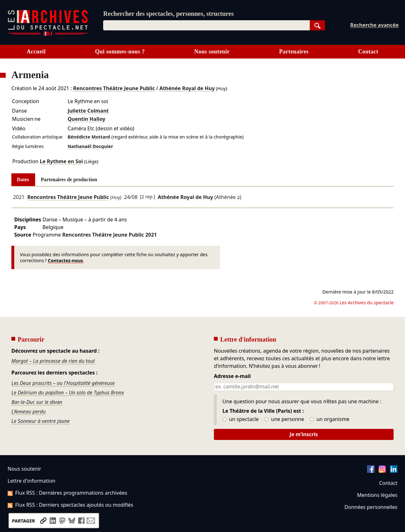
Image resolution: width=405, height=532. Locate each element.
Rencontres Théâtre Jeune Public (114, 88)
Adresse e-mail (232, 376)
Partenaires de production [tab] (69, 179)
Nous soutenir (212, 52)
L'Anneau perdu (29, 411)
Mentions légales (377, 495)
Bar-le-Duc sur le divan (37, 402)
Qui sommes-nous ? (120, 52)
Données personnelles (371, 507)
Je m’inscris (304, 434)
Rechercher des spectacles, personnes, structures (168, 14)
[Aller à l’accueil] (48, 34)
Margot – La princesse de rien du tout (53, 361)
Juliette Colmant (88, 111)
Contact (368, 52)
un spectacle (241, 419)
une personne (284, 419)
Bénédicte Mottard (89, 137)
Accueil (36, 52)
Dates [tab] (23, 179)
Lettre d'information (31, 481)
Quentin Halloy (87, 119)
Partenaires (294, 52)
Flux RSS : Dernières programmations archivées (67, 493)
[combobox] (206, 25)
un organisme (330, 419)
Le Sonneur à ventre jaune (40, 421)
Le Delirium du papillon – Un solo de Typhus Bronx (68, 393)
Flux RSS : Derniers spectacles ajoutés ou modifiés (70, 505)
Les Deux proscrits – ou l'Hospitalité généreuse (63, 383)
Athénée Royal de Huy (187, 88)
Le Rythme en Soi (61, 161)
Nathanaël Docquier (90, 146)
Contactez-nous (65, 260)
